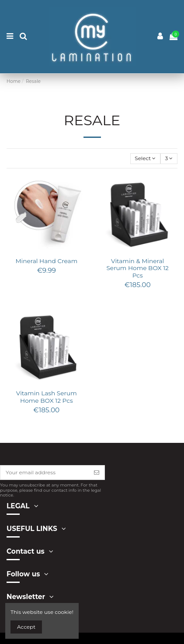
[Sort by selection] (145, 159)
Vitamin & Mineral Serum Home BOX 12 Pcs (137, 268)
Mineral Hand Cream (46, 261)
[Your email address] (45, 473)
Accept (26, 627)
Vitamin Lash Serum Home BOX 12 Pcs (47, 397)
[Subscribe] (97, 473)
